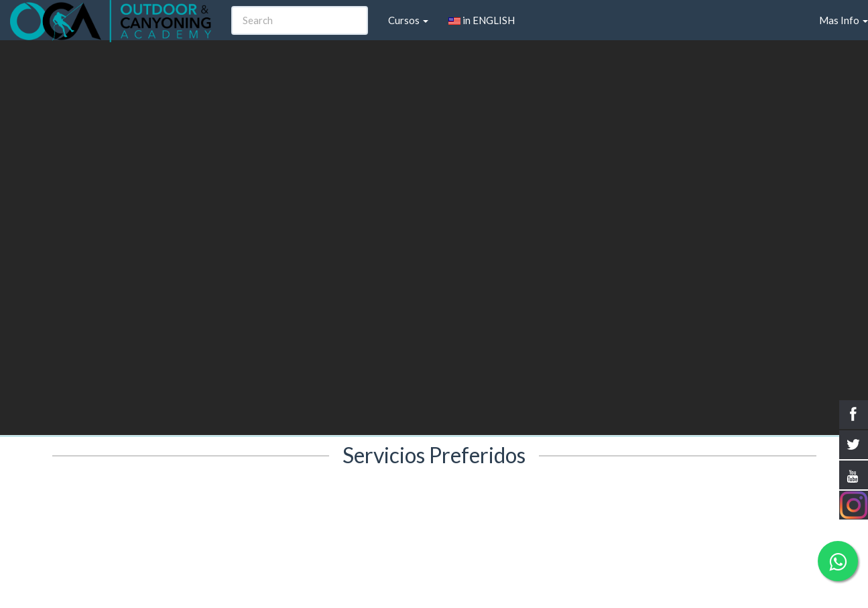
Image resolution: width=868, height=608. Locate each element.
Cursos (408, 20)
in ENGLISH (482, 20)
